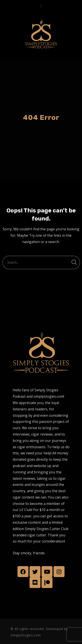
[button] (41, 6)
